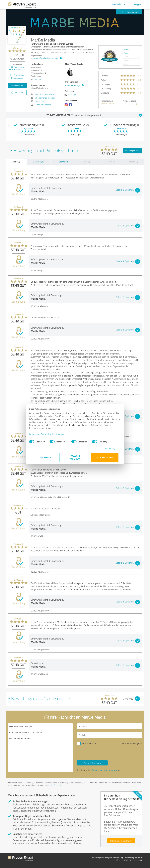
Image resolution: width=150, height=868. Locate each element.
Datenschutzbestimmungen (56, 434)
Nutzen (104, 80)
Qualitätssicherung (116, 858)
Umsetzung (106, 88)
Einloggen (137, 5)
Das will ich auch (120, 4)
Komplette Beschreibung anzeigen (46, 58)
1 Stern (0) (133, 162)
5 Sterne (126, 50)
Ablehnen (46, 457)
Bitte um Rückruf (90, 743)
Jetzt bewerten (17, 85)
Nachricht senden (92, 763)
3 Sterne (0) (86, 162)
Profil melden (57, 785)
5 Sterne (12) (39, 162)
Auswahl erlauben (75, 457)
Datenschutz (128, 858)
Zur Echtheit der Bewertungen (17, 77)
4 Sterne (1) (63, 162)
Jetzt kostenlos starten (121, 841)
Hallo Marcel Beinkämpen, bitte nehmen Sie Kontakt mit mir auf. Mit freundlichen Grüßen (40, 748)
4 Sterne (126, 53)
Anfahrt (38, 79)
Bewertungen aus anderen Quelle (17, 68)
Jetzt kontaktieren (129, 12)
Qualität (104, 76)
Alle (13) (16, 162)
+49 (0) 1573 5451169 (44, 94)
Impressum (37, 434)
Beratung (105, 93)
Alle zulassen (104, 457)
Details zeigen (109, 448)
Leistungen (106, 84)
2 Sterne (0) (110, 162)
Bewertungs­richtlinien (100, 858)
